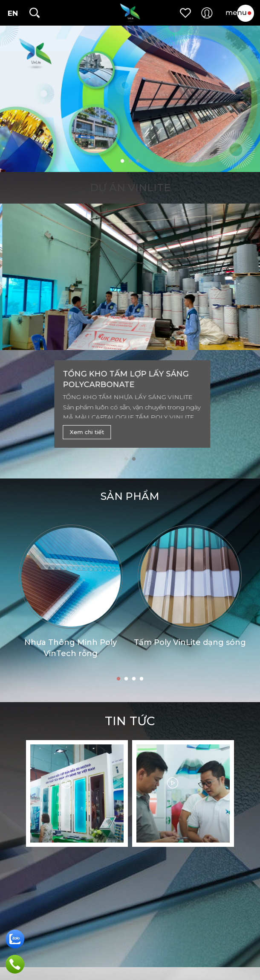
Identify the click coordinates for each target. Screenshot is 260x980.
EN (13, 13)
